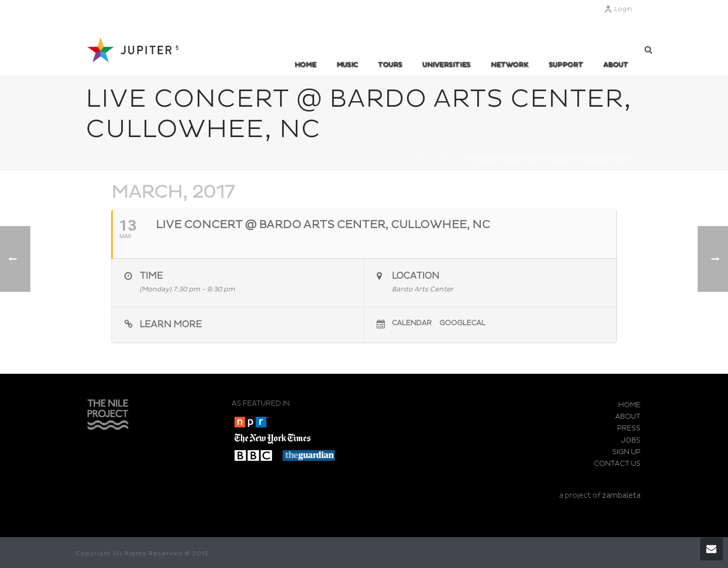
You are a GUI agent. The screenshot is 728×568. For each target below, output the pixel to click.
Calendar (412, 323)
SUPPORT (566, 65)
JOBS (631, 440)
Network (509, 65)
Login (618, 9)
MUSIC (347, 65)
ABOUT (616, 65)
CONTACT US (617, 464)
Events (444, 160)
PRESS (629, 428)
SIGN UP (626, 452)
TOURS (390, 65)
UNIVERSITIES (446, 65)
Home (305, 65)
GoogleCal (462, 323)
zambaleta (621, 495)
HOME (629, 405)
